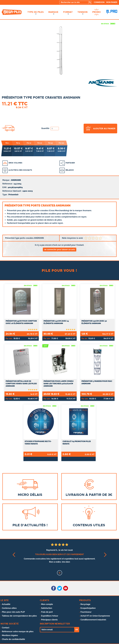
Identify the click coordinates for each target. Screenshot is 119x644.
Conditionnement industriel (93, 620)
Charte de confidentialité (13, 639)
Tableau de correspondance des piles (19, 616)
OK (77, 630)
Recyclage (85, 604)
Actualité (6, 604)
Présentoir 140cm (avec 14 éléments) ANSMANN (56, 322)
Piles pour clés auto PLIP (13, 612)
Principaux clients (49, 620)
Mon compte (47, 604)
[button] (14, 555)
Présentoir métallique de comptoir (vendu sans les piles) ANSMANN (21, 384)
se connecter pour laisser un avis (60, 249)
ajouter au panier (104, 129)
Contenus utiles (9, 608)
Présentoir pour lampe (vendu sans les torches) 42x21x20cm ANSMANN (59, 384)
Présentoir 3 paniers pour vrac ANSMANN (97, 382)
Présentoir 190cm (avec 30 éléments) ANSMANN (94, 322)
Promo (96, 12)
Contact (6, 628)
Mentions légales (10, 635)
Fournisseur (86, 612)
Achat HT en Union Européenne (95, 616)
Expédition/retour (50, 616)
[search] (90, 2)
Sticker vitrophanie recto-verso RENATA (38, 443)
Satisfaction (47, 608)
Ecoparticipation (88, 608)
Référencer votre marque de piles (18, 632)
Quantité (50, 128)
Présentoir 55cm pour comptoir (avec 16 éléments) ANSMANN (21, 322)
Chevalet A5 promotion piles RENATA (77, 443)
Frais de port (47, 612)
